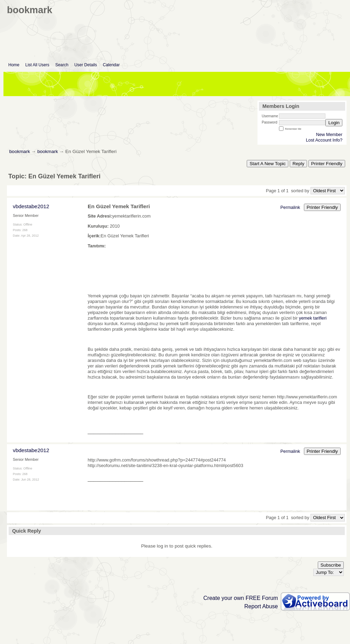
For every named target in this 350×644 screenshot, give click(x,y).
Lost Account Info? (324, 140)
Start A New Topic (268, 164)
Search (62, 65)
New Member (329, 134)
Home (14, 65)
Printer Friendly (327, 164)
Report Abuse (261, 606)
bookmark (20, 151)
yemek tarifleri (313, 318)
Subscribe (331, 565)
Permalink (290, 207)
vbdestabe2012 (31, 206)
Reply (298, 164)
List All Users (37, 65)
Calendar (111, 65)
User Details (85, 65)
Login (334, 123)
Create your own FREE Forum (241, 598)
